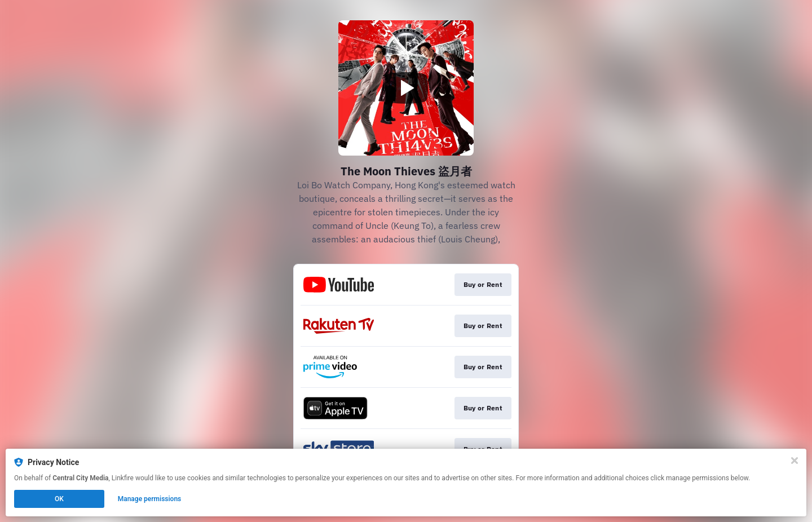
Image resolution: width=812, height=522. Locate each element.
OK (59, 499)
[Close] (795, 461)
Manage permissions (150, 499)
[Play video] (406, 88)
